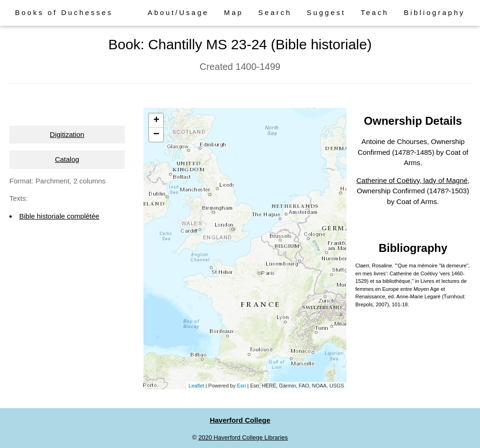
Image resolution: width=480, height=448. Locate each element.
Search (275, 12)
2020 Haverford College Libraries (243, 437)
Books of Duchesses (64, 12)
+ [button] (156, 121)
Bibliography (434, 12)
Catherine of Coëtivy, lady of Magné (412, 180)
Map (234, 12)
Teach (375, 12)
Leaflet (196, 386)
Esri (242, 386)
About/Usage (178, 12)
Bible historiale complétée (59, 216)
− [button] (156, 135)
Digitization (67, 134)
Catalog (67, 159)
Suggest (326, 12)
